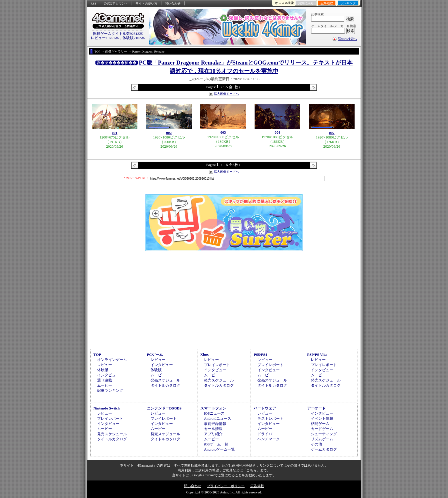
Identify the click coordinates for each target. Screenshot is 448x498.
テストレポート (270, 418)
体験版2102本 (134, 38)
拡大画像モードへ (226, 94)
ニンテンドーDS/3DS (164, 408)
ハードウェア (265, 408)
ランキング (348, 3)
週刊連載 (105, 380)
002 (169, 133)
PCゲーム (155, 355)
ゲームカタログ (324, 449)
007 (332, 133)
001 (115, 133)
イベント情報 (322, 418)
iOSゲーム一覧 (216, 444)
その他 (316, 444)
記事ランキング (110, 390)
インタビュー (108, 375)
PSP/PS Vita (317, 355)
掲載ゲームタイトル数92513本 (118, 34)
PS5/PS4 (260, 355)
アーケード (316, 408)
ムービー (105, 385)
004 (277, 132)
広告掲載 (257, 486)
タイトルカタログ (165, 385)
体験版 (103, 370)
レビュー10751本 (105, 38)
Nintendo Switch (107, 408)
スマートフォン (213, 408)
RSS (93, 3)
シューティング (324, 434)
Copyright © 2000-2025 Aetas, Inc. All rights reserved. (224, 492)
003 (223, 132)
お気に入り (306, 3)
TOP (97, 355)
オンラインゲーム (112, 360)
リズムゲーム (322, 439)
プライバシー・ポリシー (226, 486)
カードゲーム (322, 429)
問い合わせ (173, 3)
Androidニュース (218, 418)
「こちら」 (251, 470)
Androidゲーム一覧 (219, 449)
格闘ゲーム (320, 424)
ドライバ (265, 434)
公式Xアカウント (116, 3)
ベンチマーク (269, 439)
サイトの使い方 (146, 3)
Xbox (205, 355)
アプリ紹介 (213, 434)
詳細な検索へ (347, 39)
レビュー (105, 365)
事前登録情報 (215, 424)
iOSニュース (214, 413)
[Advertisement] (224, 299)
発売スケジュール (165, 380)
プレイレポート (217, 365)
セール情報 (213, 429)
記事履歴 (327, 3)
